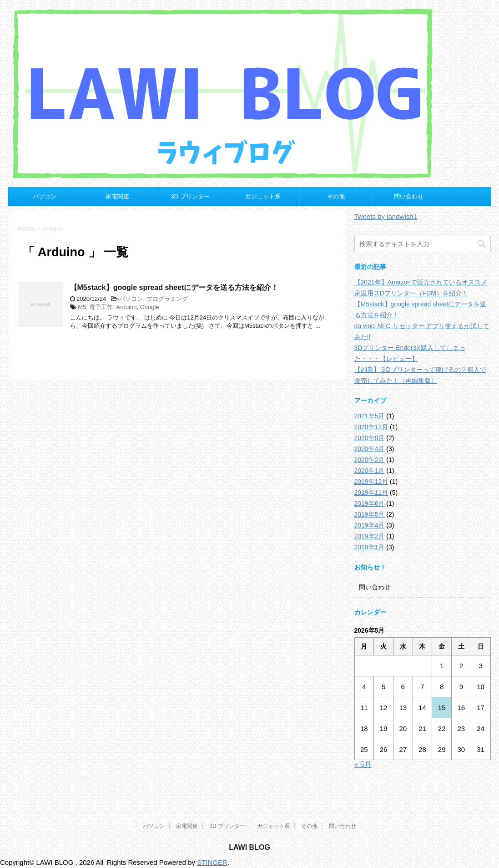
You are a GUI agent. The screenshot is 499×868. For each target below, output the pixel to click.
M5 (82, 307)
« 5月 (363, 764)
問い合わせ (409, 196)
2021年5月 (370, 416)
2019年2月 (370, 536)
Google (150, 307)
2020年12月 (371, 427)
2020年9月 (370, 438)
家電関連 (117, 196)
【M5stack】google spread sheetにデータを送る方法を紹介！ (174, 287)
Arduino (127, 307)
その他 (336, 196)
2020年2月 (370, 460)
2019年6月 (370, 503)
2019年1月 (370, 547)
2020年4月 (370, 449)
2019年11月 (371, 492)
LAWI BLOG (249, 847)
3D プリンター (190, 196)
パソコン (45, 196)
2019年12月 (371, 482)
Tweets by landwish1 (386, 216)
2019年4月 (370, 525)
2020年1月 (370, 471)
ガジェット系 (263, 196)
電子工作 (101, 307)
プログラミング (167, 299)
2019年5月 (370, 514)
